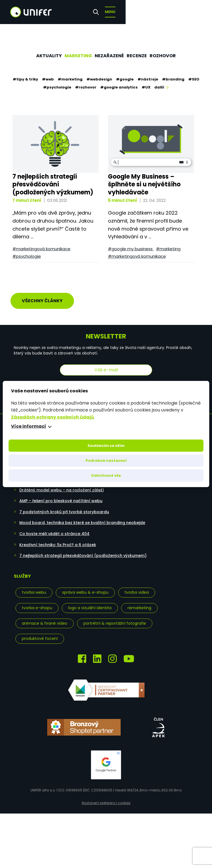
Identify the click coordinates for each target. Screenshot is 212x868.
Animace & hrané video (45, 619)
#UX (146, 87)
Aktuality (39, 56)
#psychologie (57, 87)
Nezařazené (111, 56)
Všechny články (42, 296)
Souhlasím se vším (106, 446)
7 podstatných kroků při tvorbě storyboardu (64, 507)
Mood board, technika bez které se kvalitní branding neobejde (82, 518)
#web (48, 79)
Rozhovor (173, 56)
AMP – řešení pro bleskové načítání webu (61, 496)
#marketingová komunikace (39, 249)
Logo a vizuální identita (90, 603)
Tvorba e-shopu (37, 603)
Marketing (74, 56)
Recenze (143, 56)
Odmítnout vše (106, 475)
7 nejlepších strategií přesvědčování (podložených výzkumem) (83, 551)
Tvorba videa (137, 588)
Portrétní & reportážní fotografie (115, 619)
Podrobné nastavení (106, 461)
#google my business (129, 249)
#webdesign (99, 79)
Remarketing (139, 603)
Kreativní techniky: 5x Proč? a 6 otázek (58, 540)
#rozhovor (86, 87)
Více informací (29, 426)
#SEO (194, 79)
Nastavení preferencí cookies (106, 799)
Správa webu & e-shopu (85, 588)
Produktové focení (40, 634)
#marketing (70, 79)
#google (125, 79)
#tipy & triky (25, 79)
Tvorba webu (34, 588)
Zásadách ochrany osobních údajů (52, 417)
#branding (173, 79)
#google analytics (119, 87)
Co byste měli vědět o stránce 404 (54, 529)
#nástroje (148, 79)
